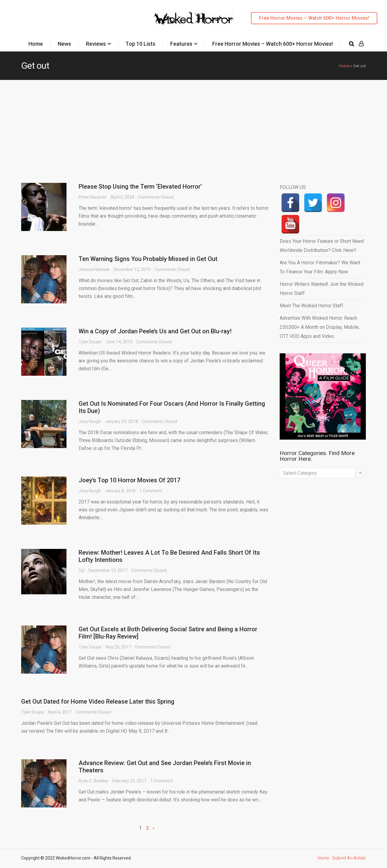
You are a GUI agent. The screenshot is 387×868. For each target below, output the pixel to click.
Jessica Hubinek (94, 269)
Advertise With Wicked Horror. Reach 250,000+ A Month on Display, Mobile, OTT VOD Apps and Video (320, 327)
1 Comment (151, 491)
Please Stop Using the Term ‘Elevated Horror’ (140, 186)
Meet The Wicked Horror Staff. (312, 306)
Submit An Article (349, 858)
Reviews (96, 44)
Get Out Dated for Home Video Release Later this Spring (98, 701)
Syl (81, 570)
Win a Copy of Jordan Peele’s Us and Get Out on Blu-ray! (155, 331)
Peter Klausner (93, 197)
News (64, 44)
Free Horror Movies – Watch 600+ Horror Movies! (314, 18)
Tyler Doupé (90, 342)
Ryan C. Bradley (93, 781)
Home (36, 44)
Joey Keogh (90, 421)
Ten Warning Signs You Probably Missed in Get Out (148, 259)
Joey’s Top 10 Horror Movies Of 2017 (129, 480)
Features (181, 44)
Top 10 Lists (140, 44)
